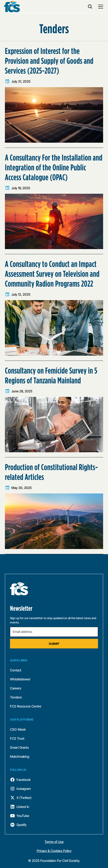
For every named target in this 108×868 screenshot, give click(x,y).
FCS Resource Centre (26, 706)
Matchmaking (20, 756)
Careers (16, 688)
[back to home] (12, 7)
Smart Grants (19, 747)
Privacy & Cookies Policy (54, 851)
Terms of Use (54, 842)
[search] (90, 7)
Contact (16, 670)
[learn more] (54, 95)
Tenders (16, 697)
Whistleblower (20, 679)
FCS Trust (17, 738)
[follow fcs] (54, 780)
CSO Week (18, 729)
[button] (100, 7)
